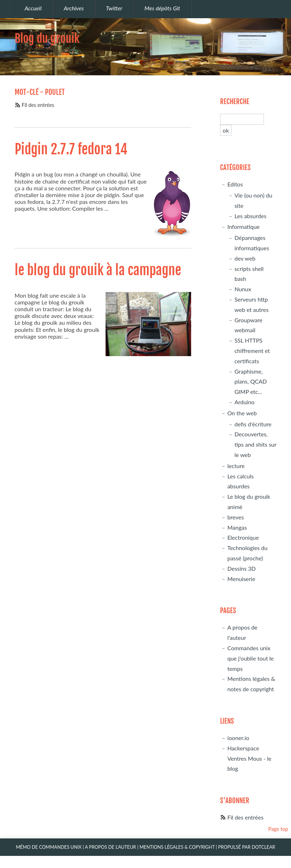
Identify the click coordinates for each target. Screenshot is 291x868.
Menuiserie (241, 579)
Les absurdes (250, 216)
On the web (242, 413)
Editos (235, 184)
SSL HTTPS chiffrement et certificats (252, 351)
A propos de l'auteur (110, 847)
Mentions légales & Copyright (177, 847)
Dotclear (264, 847)
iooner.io (238, 738)
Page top (278, 829)
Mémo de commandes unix (48, 847)
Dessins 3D (241, 568)
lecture (236, 466)
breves (235, 517)
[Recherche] (242, 119)
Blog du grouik (47, 38)
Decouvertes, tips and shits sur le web (255, 444)
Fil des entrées (38, 105)
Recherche (235, 102)
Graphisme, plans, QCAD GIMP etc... (251, 382)
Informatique (243, 227)
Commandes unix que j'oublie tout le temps (250, 658)
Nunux (243, 289)
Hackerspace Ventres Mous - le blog (249, 758)
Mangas (237, 527)
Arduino (244, 402)
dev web (245, 258)
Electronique (243, 537)
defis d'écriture (253, 424)
